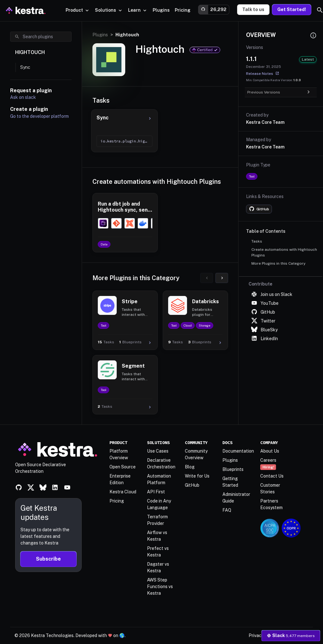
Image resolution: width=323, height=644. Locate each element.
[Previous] (207, 278)
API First (156, 492)
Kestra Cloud (123, 492)
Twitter (263, 321)
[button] (161, 10)
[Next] (222, 278)
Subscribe (48, 559)
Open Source (123, 467)
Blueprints (233, 469)
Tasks (257, 241)
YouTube (265, 303)
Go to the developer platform (39, 116)
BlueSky (264, 330)
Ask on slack (23, 97)
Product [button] (78, 10)
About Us (270, 451)
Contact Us (272, 476)
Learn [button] (138, 10)
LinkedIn (264, 339)
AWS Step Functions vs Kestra (160, 587)
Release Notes (263, 73)
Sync (25, 67)
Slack (291, 635)
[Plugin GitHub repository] (259, 209)
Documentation (238, 451)
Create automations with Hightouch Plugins (284, 252)
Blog (190, 467)
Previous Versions (278, 92)
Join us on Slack (272, 294)
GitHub (263, 312)
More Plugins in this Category (278, 263)
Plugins (100, 35)
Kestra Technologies (52, 635)
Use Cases (158, 451)
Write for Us (197, 476)
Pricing (117, 501)
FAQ (227, 510)
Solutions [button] (109, 10)
